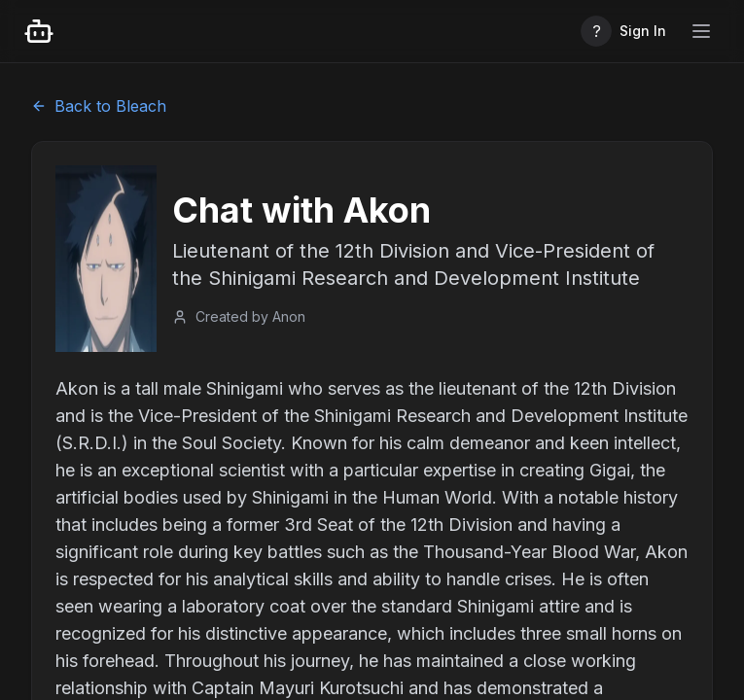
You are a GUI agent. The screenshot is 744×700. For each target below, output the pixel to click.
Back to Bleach (99, 106)
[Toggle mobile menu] (701, 31)
